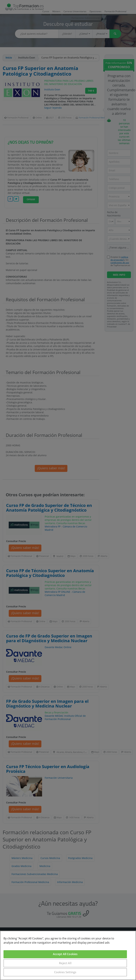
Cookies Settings (65, 972)
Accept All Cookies (65, 954)
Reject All (65, 963)
